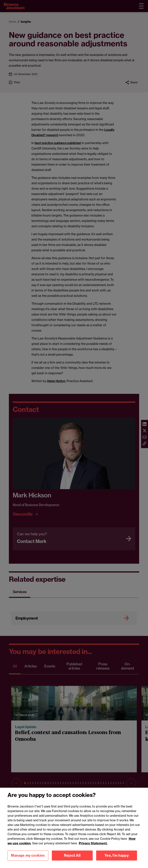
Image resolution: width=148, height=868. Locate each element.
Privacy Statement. (93, 848)
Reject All (72, 860)
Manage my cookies (28, 860)
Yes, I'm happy (117, 860)
